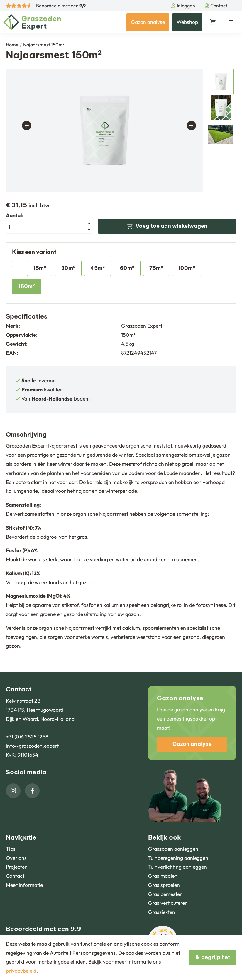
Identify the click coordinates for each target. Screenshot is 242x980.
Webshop (187, 22)
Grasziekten (162, 912)
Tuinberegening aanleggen (178, 858)
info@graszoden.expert (32, 746)
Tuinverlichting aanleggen (177, 867)
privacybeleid (21, 971)
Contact (216, 6)
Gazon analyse (148, 22)
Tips (11, 849)
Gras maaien (163, 876)
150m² (27, 286)
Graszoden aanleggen (173, 849)
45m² (98, 268)
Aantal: (15, 215)
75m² (156, 268)
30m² (68, 268)
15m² (40, 268)
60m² (127, 268)
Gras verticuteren (168, 903)
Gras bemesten (165, 894)
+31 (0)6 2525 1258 (27, 737)
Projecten (17, 867)
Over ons (16, 858)
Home (12, 45)
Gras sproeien (164, 885)
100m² (187, 268)
